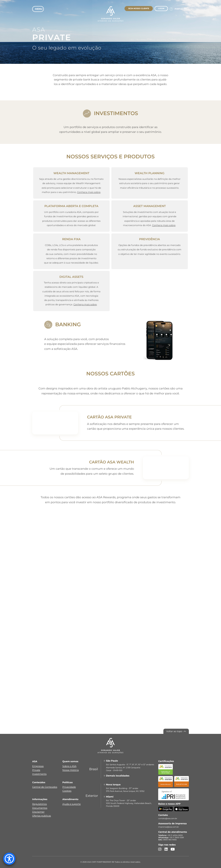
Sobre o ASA (69, 766)
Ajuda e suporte (72, 804)
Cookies (67, 791)
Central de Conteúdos (45, 787)
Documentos (40, 808)
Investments (39, 774)
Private (36, 770)
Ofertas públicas (42, 816)
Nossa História (71, 770)
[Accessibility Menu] (9, 859)
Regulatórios (39, 804)
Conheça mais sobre (89, 192)
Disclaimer (38, 812)
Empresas (38, 766)
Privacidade (69, 787)
